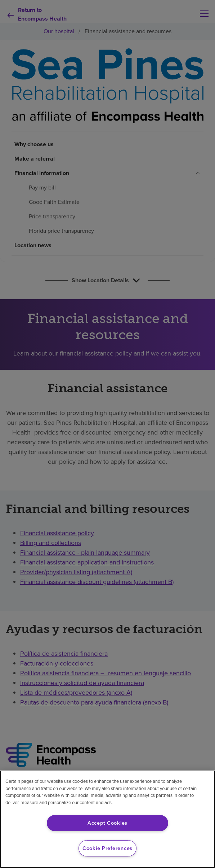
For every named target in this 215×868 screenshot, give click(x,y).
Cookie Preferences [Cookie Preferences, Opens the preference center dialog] (107, 848)
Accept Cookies (107, 823)
